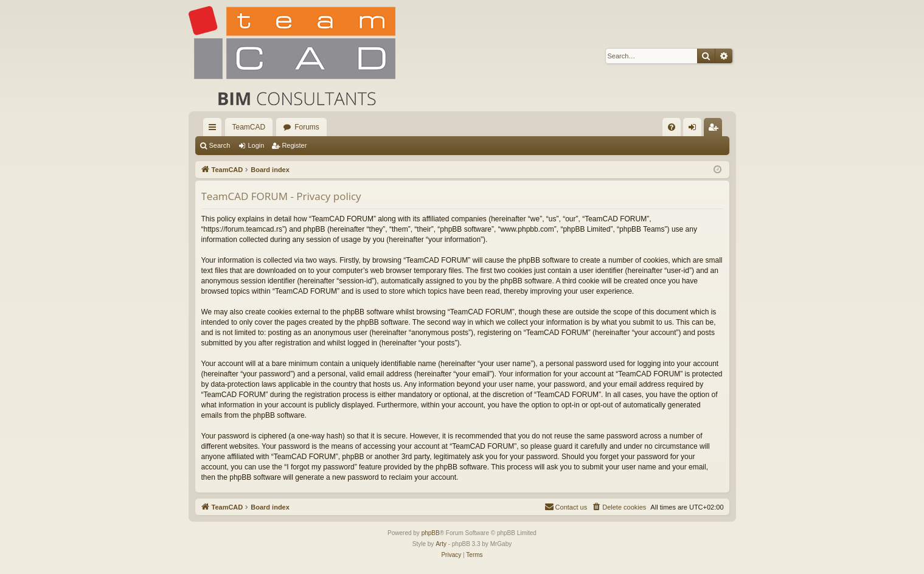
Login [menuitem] (694, 130)
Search (220, 145)
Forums (307, 127)
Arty (441, 544)
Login (256, 145)
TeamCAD (249, 127)
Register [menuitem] (715, 130)
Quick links (215, 130)
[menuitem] (672, 127)
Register (294, 145)
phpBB (431, 533)
